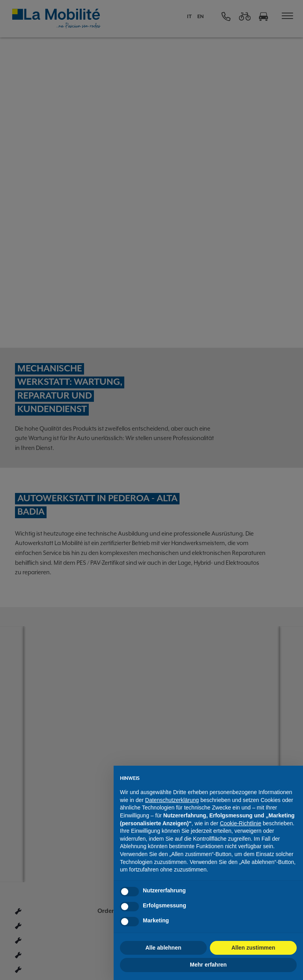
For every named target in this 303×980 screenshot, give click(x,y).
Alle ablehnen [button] (163, 948)
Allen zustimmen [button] (253, 948)
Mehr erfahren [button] (208, 965)
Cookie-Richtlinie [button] (240, 823)
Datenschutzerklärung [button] (172, 800)
